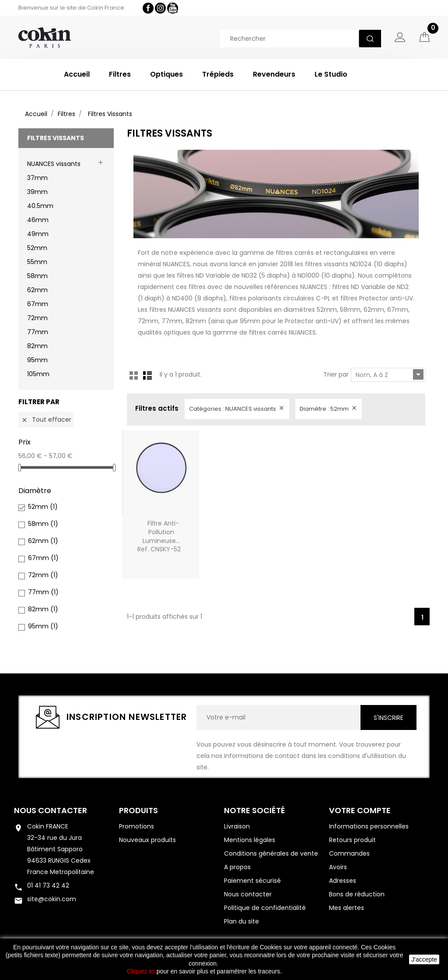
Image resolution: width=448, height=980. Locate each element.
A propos (237, 867)
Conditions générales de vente (271, 853)
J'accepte (424, 959)
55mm (37, 262)
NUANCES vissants (54, 164)
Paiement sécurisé (252, 881)
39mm (37, 192)
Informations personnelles (369, 826)
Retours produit (352, 840)
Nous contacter (51, 810)
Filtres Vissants (56, 138)
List (147, 375)
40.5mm (40, 206)
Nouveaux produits (147, 840)
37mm (37, 178)
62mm (37, 290)
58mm (37, 276)
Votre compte (360, 810)
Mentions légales (250, 840)
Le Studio (331, 74)
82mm (37, 346)
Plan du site (241, 921)
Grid (134, 375)
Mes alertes (346, 908)
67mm (38, 304)
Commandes (349, 853)
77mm (38, 332)
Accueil (77, 74)
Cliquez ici (141, 971)
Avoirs (338, 867)
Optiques (166, 74)
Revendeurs (274, 74)
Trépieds (218, 74)
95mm (37, 360)
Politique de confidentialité (265, 908)
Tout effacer (46, 419)
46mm (38, 220)
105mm (38, 374)
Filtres (120, 74)
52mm (37, 248)
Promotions (136, 826)
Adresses (343, 881)
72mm (37, 318)
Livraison (237, 826)
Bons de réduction (357, 894)
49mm (38, 234)
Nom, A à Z (390, 374)
